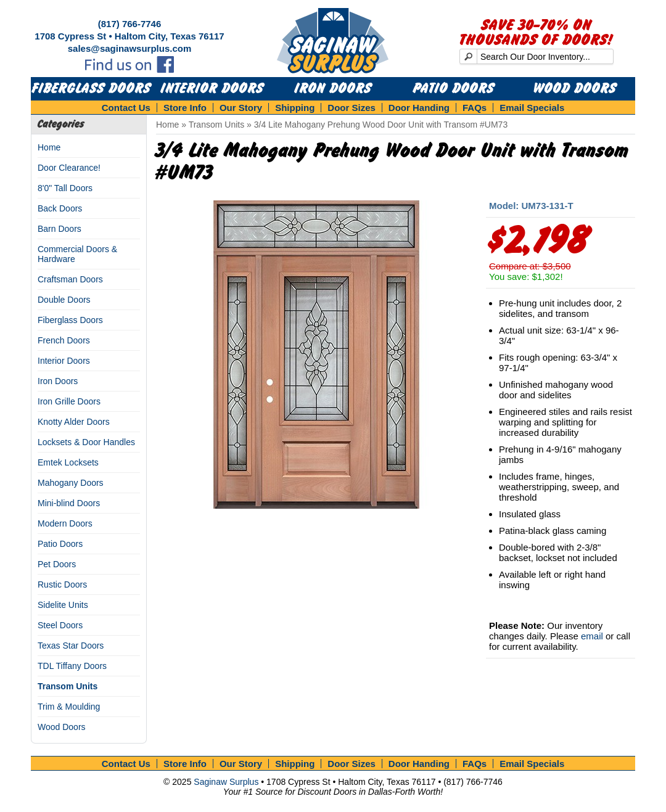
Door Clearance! (69, 168)
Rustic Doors (62, 584)
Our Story (241, 108)
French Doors (64, 340)
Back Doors (60, 208)
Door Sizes (351, 108)
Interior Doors (212, 89)
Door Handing (419, 108)
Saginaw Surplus (226, 782)
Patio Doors (454, 89)
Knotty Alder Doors (74, 422)
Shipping (295, 108)
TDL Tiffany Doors (72, 666)
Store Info (185, 108)
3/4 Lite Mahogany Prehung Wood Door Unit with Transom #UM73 (381, 125)
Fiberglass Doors (92, 89)
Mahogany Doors (71, 483)
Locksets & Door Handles (86, 442)
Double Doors (64, 300)
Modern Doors (65, 523)
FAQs (475, 108)
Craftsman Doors (70, 279)
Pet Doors (57, 564)
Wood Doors (575, 89)
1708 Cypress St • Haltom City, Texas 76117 (129, 36)
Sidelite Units (63, 605)
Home (49, 147)
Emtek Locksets (68, 462)
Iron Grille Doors (69, 401)
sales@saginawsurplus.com (130, 48)
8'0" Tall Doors (65, 188)
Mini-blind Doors (69, 503)
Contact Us (126, 108)
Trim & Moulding (69, 707)
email (592, 636)
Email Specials (532, 108)
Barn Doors (60, 229)
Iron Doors (333, 89)
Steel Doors (60, 625)
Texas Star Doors (71, 646)
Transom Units (68, 686)
